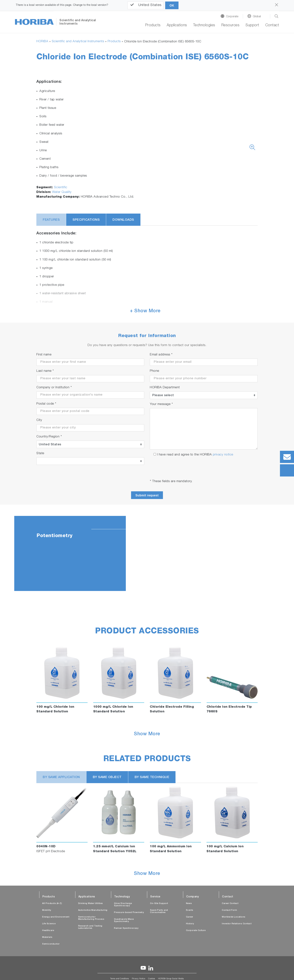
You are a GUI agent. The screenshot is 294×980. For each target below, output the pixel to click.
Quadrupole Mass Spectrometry (124, 920)
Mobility (47, 910)
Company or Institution (54, 388)
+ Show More (145, 311)
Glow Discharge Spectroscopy (123, 905)
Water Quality (62, 192)
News (189, 904)
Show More (147, 734)
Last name (45, 371)
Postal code (46, 404)
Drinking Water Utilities (91, 904)
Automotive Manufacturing (93, 910)
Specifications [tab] (86, 220)
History (190, 924)
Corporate (232, 17)
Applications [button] (177, 26)
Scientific (61, 188)
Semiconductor (51, 944)
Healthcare (48, 931)
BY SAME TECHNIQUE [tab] (152, 777)
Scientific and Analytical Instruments (78, 42)
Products (114, 42)
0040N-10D (46, 847)
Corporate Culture (196, 931)
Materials (47, 937)
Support (252, 26)
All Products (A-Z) (52, 904)
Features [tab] (51, 220)
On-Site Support (159, 904)
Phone (154, 371)
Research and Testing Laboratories (90, 927)
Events (190, 910)
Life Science (49, 924)
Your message (161, 404)
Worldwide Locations (234, 917)
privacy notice (223, 455)
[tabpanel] (147, 553)
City (39, 420)
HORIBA (42, 42)
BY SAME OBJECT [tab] (107, 777)
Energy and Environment (56, 917)
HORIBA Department (165, 388)
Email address (161, 355)
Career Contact (230, 904)
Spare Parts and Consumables (159, 911)
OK (172, 6)
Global (257, 17)
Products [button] (153, 26)
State (40, 453)
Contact (272, 26)
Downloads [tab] (123, 220)
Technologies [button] (204, 26)
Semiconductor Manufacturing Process (91, 918)
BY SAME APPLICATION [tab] (61, 777)
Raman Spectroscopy (126, 928)
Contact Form (229, 910)
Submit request (147, 495)
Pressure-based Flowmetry (129, 913)
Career (190, 917)
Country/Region (49, 437)
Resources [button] (230, 26)
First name (44, 355)
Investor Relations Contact (237, 924)
